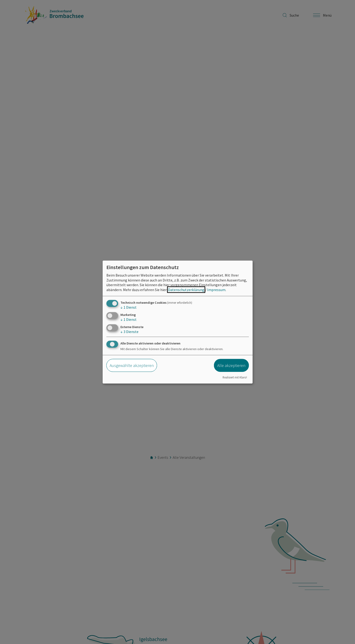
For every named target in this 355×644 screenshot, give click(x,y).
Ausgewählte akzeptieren (132, 365)
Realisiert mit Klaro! (235, 377)
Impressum (216, 290)
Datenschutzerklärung (186, 290)
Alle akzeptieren (231, 365)
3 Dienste (129, 332)
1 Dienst (129, 307)
